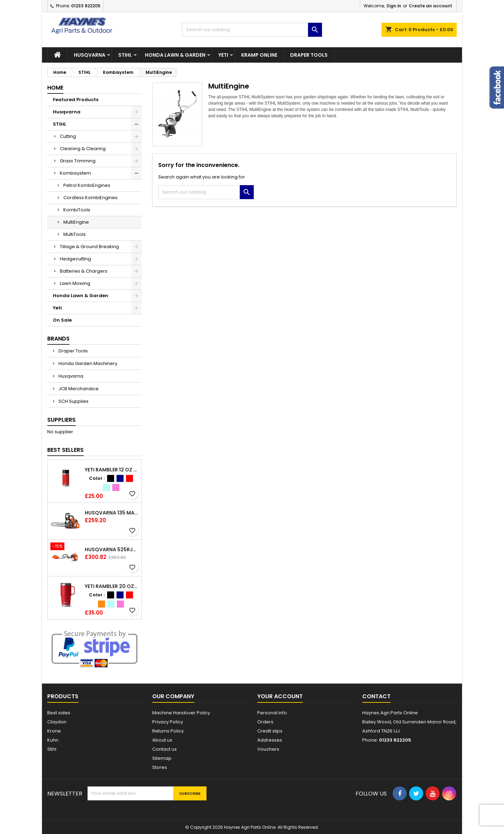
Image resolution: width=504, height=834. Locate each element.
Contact (376, 696)
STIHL (125, 55)
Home (55, 88)
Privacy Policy (168, 722)
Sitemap (162, 758)
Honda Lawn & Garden (175, 55)
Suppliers (61, 420)
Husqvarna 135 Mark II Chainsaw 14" (112, 513)
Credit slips (270, 731)
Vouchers (268, 749)
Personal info (272, 713)
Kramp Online (259, 55)
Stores (160, 767)
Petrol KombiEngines (87, 185)
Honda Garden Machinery (87, 363)
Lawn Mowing (75, 283)
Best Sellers (65, 450)
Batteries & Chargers (84, 271)
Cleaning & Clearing (83, 149)
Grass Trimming (78, 161)
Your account (280, 696)
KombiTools (77, 210)
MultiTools (75, 234)
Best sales (59, 713)
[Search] (252, 30)
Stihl (52, 749)
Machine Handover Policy (181, 713)
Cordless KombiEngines (90, 198)
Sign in (394, 6)
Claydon (57, 722)
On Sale (62, 320)
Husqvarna (90, 55)
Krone (54, 731)
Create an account (430, 6)
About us (162, 740)
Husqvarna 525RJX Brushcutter (112, 549)
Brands (58, 339)
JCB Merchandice (78, 389)
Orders (265, 722)
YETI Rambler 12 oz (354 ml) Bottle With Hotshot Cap (112, 470)
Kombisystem (75, 173)
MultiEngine (76, 222)
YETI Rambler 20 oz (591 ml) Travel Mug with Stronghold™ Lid (112, 586)
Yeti (223, 55)
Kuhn (53, 740)
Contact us (164, 749)
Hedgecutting (75, 259)
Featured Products (76, 100)
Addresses (270, 740)
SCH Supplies (73, 401)
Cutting (68, 136)
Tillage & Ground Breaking (89, 247)
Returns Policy (168, 731)
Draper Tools (309, 55)
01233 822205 (86, 6)
